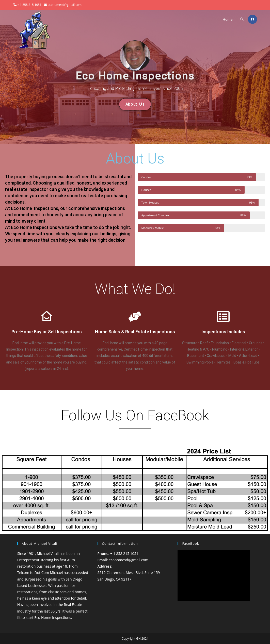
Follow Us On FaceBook (135, 415)
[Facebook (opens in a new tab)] (252, 19)
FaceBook (190, 543)
